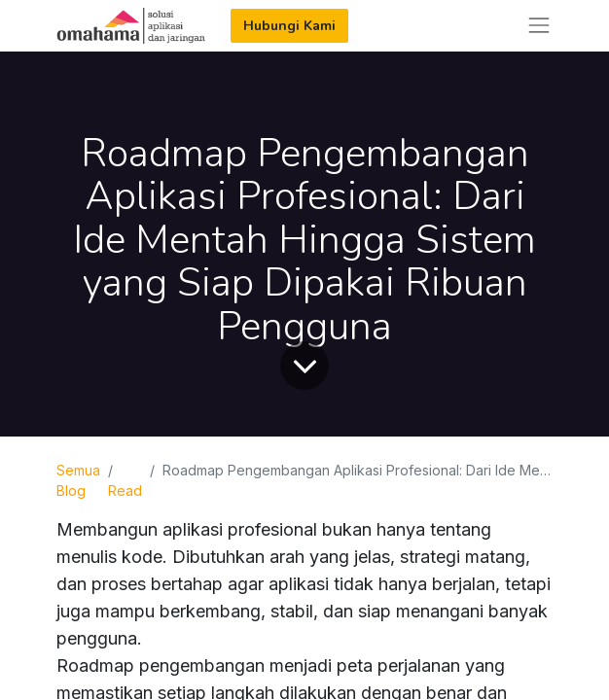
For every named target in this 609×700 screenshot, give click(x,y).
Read (125, 490)
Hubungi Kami (289, 26)
